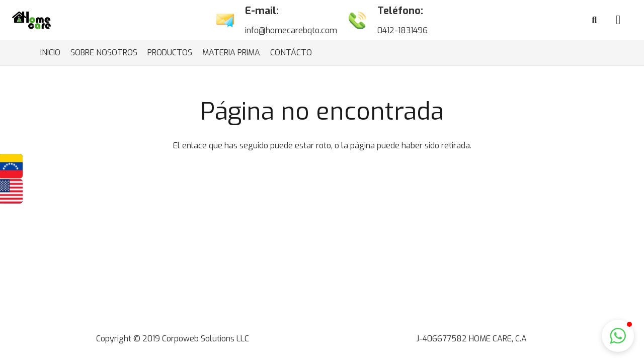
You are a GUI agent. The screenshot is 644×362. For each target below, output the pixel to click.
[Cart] (618, 20)
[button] (618, 336)
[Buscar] (594, 20)
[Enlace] (31, 20)
